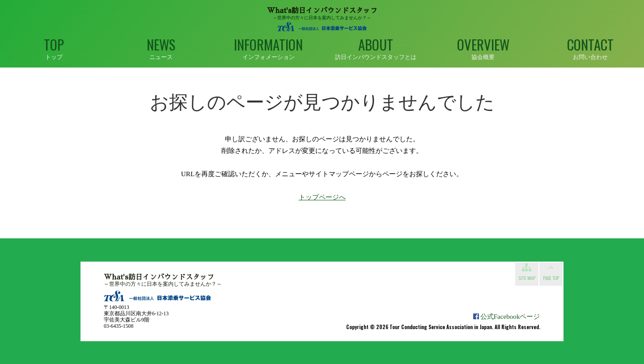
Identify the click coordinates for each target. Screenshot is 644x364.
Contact (590, 50)
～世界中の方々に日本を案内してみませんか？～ (322, 13)
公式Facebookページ (507, 316)
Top (54, 50)
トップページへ (322, 197)
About (376, 50)
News (161, 50)
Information (268, 50)
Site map (527, 277)
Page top (551, 277)
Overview (483, 50)
